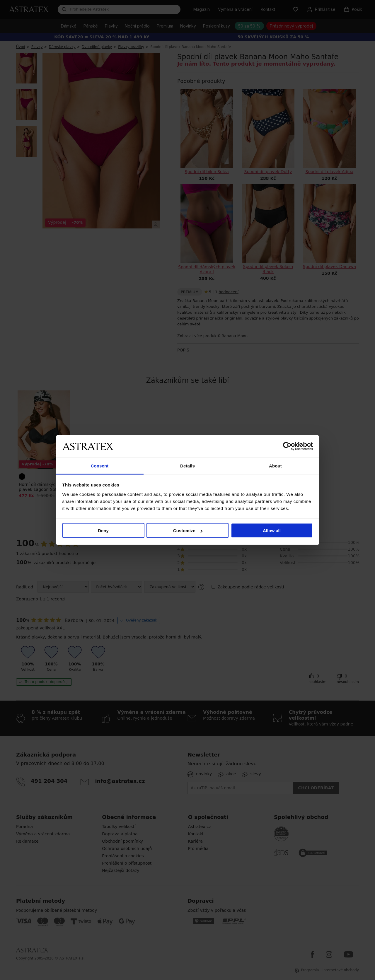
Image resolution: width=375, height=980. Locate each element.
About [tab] (275, 466)
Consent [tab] (100, 466)
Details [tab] (187, 466)
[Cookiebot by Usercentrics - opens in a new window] (287, 446)
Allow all (272, 531)
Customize (188, 531)
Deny (103, 531)
